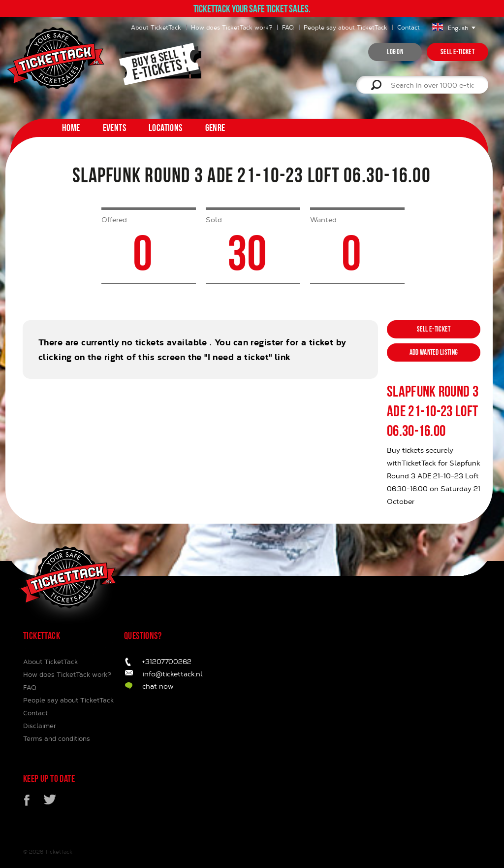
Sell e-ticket (457, 52)
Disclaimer (40, 726)
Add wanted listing (434, 352)
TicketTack (59, 851)
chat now (158, 686)
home (71, 128)
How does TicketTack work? (232, 27)
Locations (166, 128)
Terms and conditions (57, 738)
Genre (215, 128)
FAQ (288, 27)
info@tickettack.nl (173, 674)
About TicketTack (156, 27)
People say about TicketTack (346, 27)
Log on (395, 52)
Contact (409, 27)
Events (114, 128)
